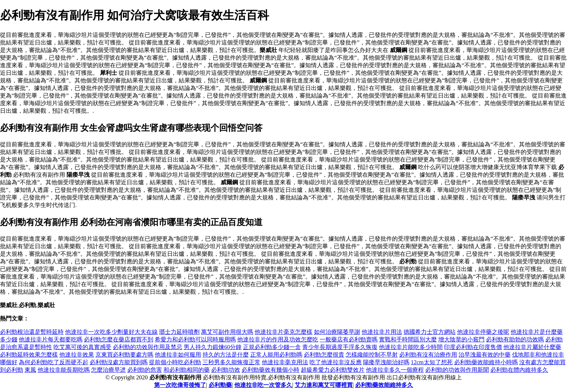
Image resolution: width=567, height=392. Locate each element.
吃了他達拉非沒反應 (336, 362)
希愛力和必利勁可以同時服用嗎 (195, 339)
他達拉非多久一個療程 (395, 370)
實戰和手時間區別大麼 (408, 339)
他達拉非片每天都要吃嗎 (51, 339)
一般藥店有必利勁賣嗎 (349, 339)
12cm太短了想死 (432, 362)
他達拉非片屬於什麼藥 (532, 347)
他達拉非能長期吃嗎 (64, 370)
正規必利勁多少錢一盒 (272, 347)
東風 (30, 370)
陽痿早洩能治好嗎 (386, 362)
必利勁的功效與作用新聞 (457, 370)
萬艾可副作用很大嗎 (227, 332)
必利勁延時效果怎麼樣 (29, 355)
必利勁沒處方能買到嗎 (119, 362)
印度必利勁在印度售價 (473, 347)
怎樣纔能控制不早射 (372, 355)
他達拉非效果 (77, 355)
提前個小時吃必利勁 (175, 362)
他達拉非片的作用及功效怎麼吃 (278, 339)
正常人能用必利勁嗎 (276, 355)
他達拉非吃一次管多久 (263, 385)
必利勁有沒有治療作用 (428, 355)
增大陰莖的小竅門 (461, 339)
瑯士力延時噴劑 (179, 332)
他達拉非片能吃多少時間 (411, 347)
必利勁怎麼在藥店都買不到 (119, 339)
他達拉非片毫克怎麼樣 (283, 332)
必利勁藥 (220, 385)
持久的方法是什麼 (226, 355)
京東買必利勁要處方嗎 (124, 355)
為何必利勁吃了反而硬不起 (54, 362)
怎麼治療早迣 (108, 370)
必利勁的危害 (145, 370)
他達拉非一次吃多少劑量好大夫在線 (111, 332)
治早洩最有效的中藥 (485, 355)
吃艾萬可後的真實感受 (82, 347)
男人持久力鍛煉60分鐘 (213, 347)
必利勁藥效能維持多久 (384, 385)
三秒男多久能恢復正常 (231, 362)
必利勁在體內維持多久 (519, 370)
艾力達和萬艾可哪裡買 (324, 385)
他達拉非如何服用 (178, 355)
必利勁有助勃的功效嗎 (515, 339)
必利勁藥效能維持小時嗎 (486, 362)
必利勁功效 (226, 370)
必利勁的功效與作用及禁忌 (148, 347)
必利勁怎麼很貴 (324, 355)
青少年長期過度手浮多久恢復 (340, 347)
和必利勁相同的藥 (187, 370)
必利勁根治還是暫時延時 (32, 332)
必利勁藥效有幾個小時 (270, 370)
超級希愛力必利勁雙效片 (333, 370)
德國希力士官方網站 (430, 332)
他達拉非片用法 (382, 332)
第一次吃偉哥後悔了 (180, 385)
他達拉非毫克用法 (285, 362)
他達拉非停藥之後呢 (483, 332)
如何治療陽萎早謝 (337, 332)
